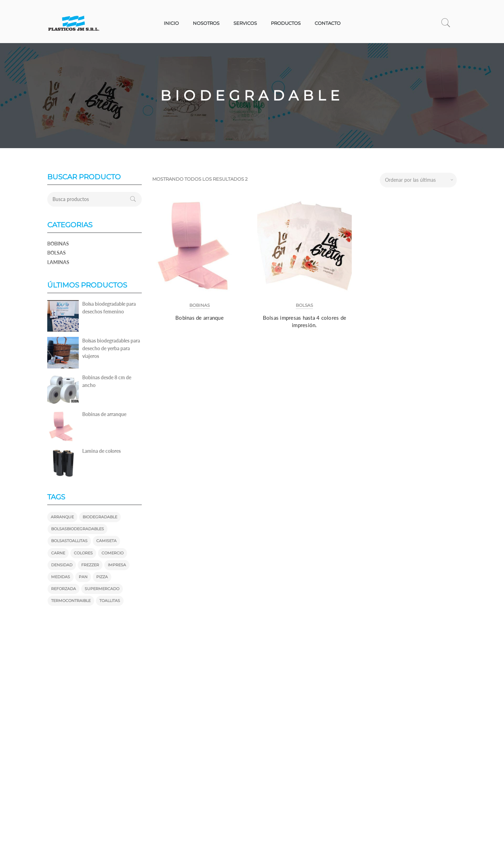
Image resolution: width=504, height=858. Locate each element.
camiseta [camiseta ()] (106, 541)
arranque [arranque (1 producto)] (62, 517)
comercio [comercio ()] (113, 553)
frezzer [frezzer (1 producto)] (90, 565)
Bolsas (304, 305)
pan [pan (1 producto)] (83, 577)
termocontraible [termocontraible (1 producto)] (71, 601)
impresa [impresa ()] (117, 565)
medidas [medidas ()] (61, 577)
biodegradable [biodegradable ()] (100, 517)
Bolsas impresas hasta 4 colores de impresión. (305, 321)
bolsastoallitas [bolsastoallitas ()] (69, 541)
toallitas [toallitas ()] (110, 601)
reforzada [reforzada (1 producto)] (64, 589)
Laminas (58, 262)
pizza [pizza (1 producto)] (102, 577)
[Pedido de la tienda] (418, 180)
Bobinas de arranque (199, 318)
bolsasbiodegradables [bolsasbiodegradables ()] (78, 529)
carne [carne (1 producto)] (58, 553)
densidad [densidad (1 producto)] (62, 565)
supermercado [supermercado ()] (102, 589)
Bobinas (199, 305)
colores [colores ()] (83, 553)
